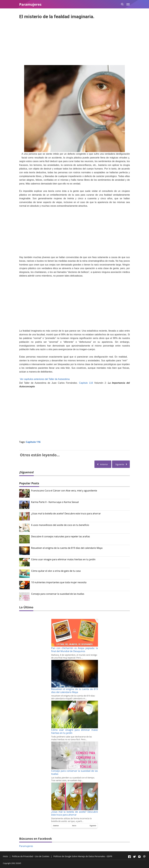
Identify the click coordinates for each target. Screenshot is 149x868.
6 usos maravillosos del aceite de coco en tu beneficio (60, 525)
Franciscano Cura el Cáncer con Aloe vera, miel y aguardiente (64, 491)
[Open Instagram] (139, 857)
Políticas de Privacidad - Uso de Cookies (31, 856)
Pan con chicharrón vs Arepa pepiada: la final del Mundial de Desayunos (74, 650)
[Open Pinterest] (144, 857)
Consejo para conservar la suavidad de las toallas (58, 594)
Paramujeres (26, 846)
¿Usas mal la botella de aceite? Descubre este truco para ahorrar (66, 514)
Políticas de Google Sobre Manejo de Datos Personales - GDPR (83, 856)
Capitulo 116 (33, 442)
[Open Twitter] (134, 857)
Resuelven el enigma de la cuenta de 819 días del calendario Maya (67, 548)
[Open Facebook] (130, 857)
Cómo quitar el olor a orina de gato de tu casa (56, 571)
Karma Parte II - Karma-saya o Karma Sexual (55, 502)
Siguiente (93, 826)
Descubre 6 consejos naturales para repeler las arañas (61, 537)
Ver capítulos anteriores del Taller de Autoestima (45, 379)
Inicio (74, 826)
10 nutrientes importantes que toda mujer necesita (59, 582)
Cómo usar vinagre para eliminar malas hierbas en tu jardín (63, 559)
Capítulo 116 (86, 383)
